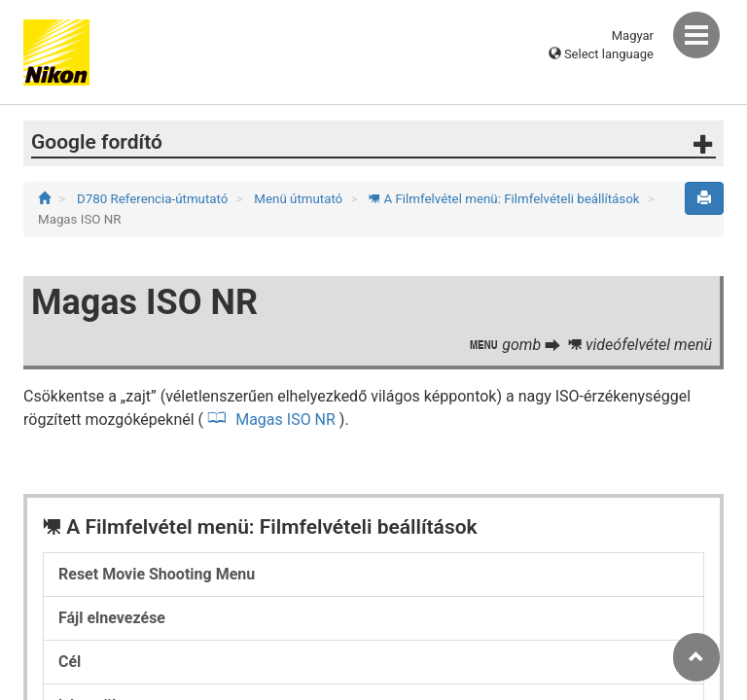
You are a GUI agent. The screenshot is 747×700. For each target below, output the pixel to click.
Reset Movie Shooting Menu (157, 574)
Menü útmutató (300, 199)
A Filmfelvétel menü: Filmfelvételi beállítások (506, 199)
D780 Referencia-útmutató (154, 199)
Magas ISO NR (285, 420)
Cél (70, 662)
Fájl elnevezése (112, 618)
